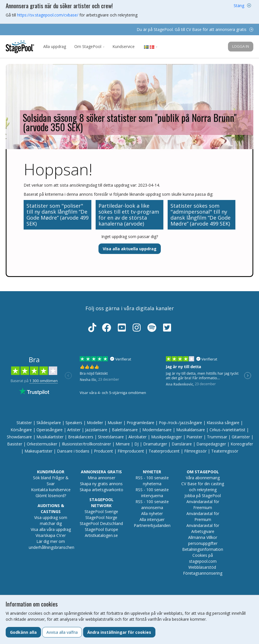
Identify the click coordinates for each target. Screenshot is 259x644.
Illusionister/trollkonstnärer (86, 444)
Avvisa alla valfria (62, 632)
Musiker (115, 423)
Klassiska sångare (223, 423)
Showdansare (19, 437)
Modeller (95, 423)
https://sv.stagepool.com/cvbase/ (48, 15)
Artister (74, 430)
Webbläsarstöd (202, 567)
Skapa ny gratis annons (101, 484)
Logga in (241, 46)
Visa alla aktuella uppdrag (130, 249)
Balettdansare (125, 430)
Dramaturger (155, 444)
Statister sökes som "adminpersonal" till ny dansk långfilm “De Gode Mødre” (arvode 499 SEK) (201, 215)
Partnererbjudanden (152, 525)
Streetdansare (111, 437)
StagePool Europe (101, 529)
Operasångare (50, 430)
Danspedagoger (211, 444)
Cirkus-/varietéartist (227, 430)
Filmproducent (131, 451)
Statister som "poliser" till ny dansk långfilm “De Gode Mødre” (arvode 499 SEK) (57, 215)
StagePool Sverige (101, 511)
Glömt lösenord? (51, 496)
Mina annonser (101, 478)
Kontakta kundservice (51, 490)
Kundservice (124, 46)
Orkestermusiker (42, 444)
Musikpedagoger (166, 437)
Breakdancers (81, 437)
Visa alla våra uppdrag (51, 529)
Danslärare (182, 444)
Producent (103, 451)
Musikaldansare (191, 430)
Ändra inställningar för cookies (119, 632)
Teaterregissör (225, 451)
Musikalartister (50, 437)
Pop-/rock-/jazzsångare (180, 423)
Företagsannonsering (203, 573)
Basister (15, 444)
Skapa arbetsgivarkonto (101, 490)
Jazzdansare (96, 430)
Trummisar (217, 437)
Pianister (194, 437)
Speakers (74, 423)
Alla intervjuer (152, 519)
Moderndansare (157, 430)
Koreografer (242, 444)
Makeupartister (38, 451)
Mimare (123, 444)
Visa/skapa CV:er (51, 535)
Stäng (239, 6)
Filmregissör (195, 451)
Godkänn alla (23, 632)
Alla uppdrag (55, 46)
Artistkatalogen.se (101, 535)
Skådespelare (49, 423)
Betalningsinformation (203, 549)
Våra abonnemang (203, 478)
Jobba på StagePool (203, 496)
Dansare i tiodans (73, 451)
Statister (24, 423)
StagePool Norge (101, 517)
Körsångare (21, 430)
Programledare (140, 423)
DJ (136, 444)
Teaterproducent (164, 451)
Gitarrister (241, 437)
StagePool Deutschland (101, 523)
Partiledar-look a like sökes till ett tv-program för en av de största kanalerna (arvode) (129, 215)
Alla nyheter (152, 513)
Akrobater (137, 437)
